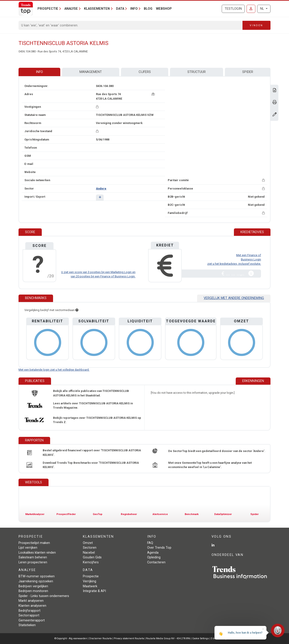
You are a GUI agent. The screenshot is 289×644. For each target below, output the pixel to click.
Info (39, 72)
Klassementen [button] (97, 9)
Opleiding (154, 557)
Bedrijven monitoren (33, 591)
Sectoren (90, 548)
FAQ (150, 543)
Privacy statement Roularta (129, 638)
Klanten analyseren (32, 606)
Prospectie (91, 576)
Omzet (88, 543)
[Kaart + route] (153, 94)
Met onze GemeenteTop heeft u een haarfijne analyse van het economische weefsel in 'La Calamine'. (210, 465)
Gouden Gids (92, 557)
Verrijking (90, 581)
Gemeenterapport (32, 620)
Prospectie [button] (48, 9)
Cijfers (145, 72)
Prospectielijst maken (34, 543)
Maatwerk (90, 586)
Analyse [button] (71, 9)
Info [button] (134, 9)
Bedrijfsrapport (29, 611)
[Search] (131, 25)
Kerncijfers (91, 562)
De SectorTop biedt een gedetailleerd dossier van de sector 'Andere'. (217, 451)
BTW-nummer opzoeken (37, 576)
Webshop (164, 9)
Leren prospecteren (33, 562)
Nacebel (89, 553)
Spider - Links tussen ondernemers (44, 596)
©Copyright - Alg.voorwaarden (71, 638)
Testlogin (233, 9)
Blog (148, 9)
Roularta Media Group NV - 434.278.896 (168, 638)
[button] (100, 198)
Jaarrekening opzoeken (36, 581)
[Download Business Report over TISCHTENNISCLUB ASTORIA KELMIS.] (275, 91)
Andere (101, 189)
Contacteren (156, 562)
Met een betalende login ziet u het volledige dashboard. (54, 370)
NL (262, 9)
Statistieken (27, 625)
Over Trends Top (159, 548)
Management (91, 72)
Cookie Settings (201, 638)
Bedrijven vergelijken (33, 586)
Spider (248, 72)
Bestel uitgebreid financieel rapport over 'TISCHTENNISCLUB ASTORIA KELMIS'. (92, 452)
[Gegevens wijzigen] (275, 115)
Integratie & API (94, 591)
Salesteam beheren (33, 557)
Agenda (153, 553)
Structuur (197, 72)
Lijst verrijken (28, 548)
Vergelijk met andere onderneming (234, 298)
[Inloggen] (251, 9)
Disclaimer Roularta (100, 638)
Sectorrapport (29, 615)
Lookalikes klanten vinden (37, 553)
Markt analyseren (31, 601)
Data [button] (120, 9)
